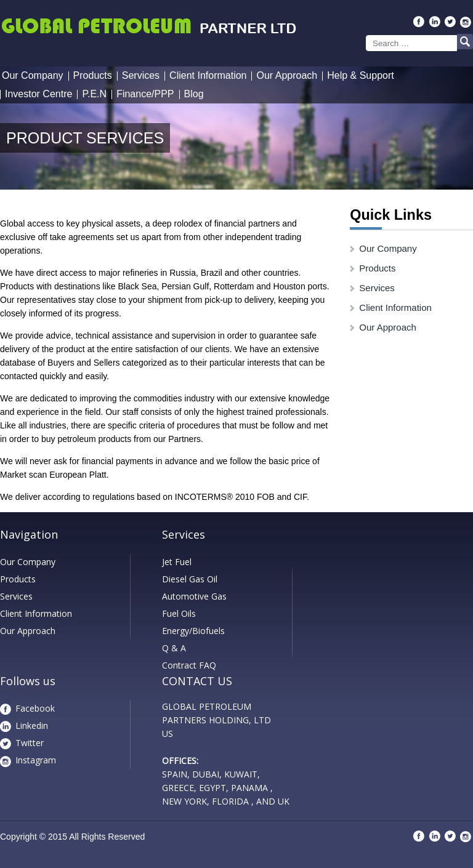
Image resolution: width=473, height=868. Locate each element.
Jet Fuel (177, 562)
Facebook (35, 708)
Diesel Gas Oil (190, 579)
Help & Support (361, 75)
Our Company (33, 75)
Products (93, 75)
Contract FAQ (189, 665)
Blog (194, 94)
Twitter (30, 743)
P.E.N (94, 94)
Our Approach (287, 75)
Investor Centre (38, 94)
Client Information (208, 75)
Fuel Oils (179, 613)
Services (141, 75)
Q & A (174, 648)
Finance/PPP (145, 94)
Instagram (36, 760)
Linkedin (32, 725)
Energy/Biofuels (193, 631)
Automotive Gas (194, 596)
